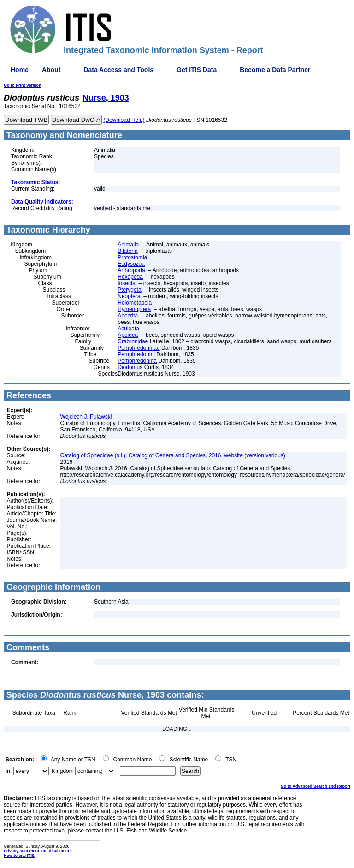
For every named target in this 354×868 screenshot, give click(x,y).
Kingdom (62, 771)
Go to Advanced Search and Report (316, 786)
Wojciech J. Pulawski (86, 417)
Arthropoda (131, 270)
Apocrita (128, 316)
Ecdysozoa (131, 264)
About (51, 70)
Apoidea (128, 335)
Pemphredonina (137, 361)
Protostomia (132, 257)
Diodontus (130, 367)
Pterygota (129, 290)
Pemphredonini (136, 354)
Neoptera (129, 296)
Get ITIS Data (197, 70)
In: (9, 771)
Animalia (128, 245)
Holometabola (135, 303)
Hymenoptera (134, 309)
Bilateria (127, 251)
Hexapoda (130, 277)
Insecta (127, 283)
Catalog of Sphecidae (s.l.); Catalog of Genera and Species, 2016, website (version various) (173, 455)
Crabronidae (133, 341)
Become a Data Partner (275, 70)
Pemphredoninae (139, 348)
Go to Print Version (23, 85)
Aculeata (128, 329)
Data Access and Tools (118, 70)
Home (20, 70)
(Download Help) (124, 120)
